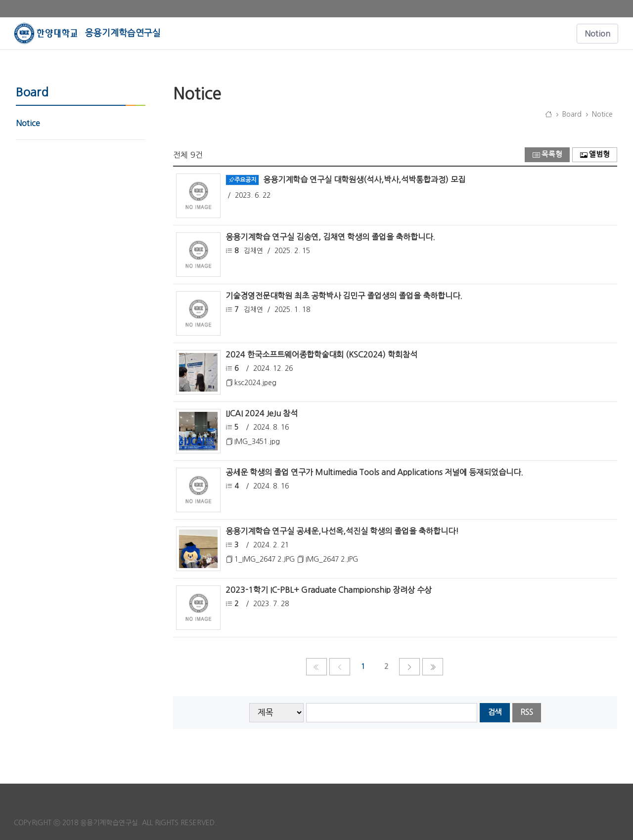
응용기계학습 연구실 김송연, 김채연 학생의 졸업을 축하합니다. (330, 237)
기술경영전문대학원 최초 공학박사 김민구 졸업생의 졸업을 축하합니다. (344, 296)
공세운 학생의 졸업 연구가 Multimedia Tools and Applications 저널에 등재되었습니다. (374, 472)
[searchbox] (392, 713)
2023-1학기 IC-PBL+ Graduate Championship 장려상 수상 (329, 590)
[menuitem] (81, 123)
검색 (495, 712)
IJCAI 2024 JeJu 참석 (262, 413)
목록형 (547, 155)
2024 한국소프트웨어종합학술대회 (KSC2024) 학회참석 (321, 354)
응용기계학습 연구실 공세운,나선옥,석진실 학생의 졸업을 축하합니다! (342, 531)
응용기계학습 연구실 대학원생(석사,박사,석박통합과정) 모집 (364, 179)
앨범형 (595, 155)
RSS (527, 712)
